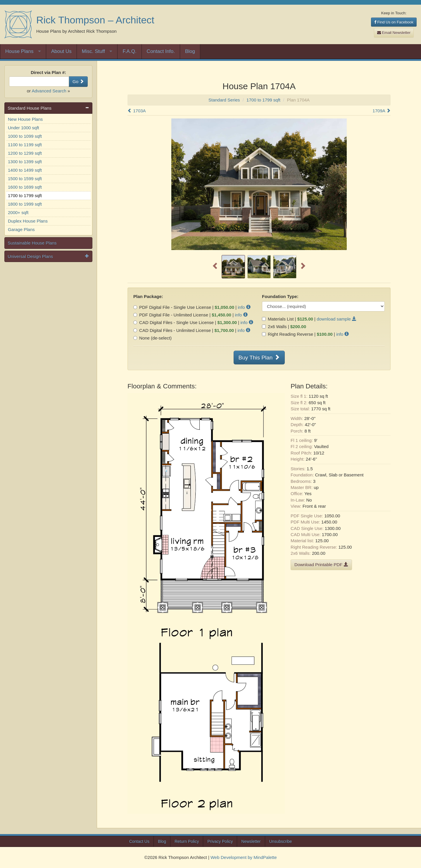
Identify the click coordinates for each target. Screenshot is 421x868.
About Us (61, 51)
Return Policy (187, 841)
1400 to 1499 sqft (25, 170)
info (244, 307)
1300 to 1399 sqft (25, 162)
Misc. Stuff (93, 51)
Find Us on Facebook (394, 22)
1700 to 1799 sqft (25, 196)
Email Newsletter (394, 33)
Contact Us (139, 841)
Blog (190, 51)
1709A (382, 111)
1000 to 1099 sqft (25, 136)
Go (78, 81)
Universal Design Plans (30, 256)
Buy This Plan (259, 357)
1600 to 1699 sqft (25, 187)
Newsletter (251, 841)
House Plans (19, 51)
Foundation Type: (280, 296)
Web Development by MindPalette (244, 857)
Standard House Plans (30, 108)
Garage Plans (21, 229)
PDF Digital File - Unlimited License (171, 315)
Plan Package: (148, 296)
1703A (137, 111)
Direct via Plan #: (48, 72)
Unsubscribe (281, 841)
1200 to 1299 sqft (25, 153)
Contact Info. (161, 51)
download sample (337, 319)
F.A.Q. (129, 51)
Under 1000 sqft (24, 128)
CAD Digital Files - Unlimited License (172, 330)
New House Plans (25, 119)
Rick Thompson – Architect (95, 20)
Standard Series (224, 100)
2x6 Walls (274, 327)
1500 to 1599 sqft (25, 179)
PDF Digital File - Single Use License (172, 307)
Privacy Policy (220, 841)
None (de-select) (152, 338)
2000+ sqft (18, 212)
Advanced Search (49, 91)
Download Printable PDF (321, 565)
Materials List (278, 319)
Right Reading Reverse (288, 334)
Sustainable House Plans (32, 243)
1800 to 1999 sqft (25, 204)
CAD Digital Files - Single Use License (174, 322)
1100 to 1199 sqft (25, 145)
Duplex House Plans (28, 221)
